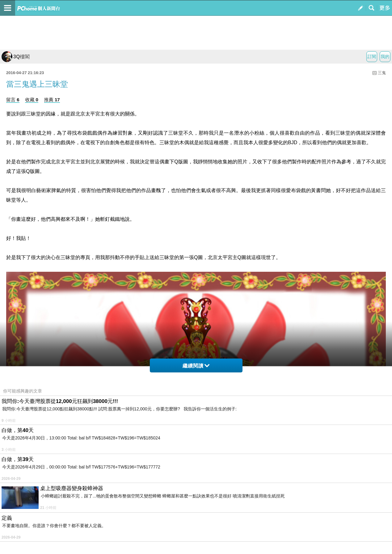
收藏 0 (32, 100)
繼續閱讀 (196, 366)
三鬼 (382, 73)
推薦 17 (52, 100)
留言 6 (13, 100)
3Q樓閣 (16, 57)
